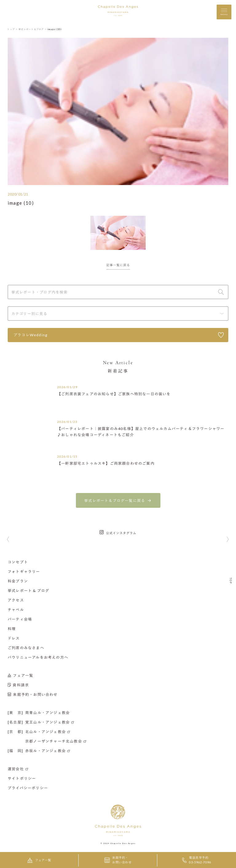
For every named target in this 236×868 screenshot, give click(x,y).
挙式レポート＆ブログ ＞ (33, 29)
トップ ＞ (12, 29)
